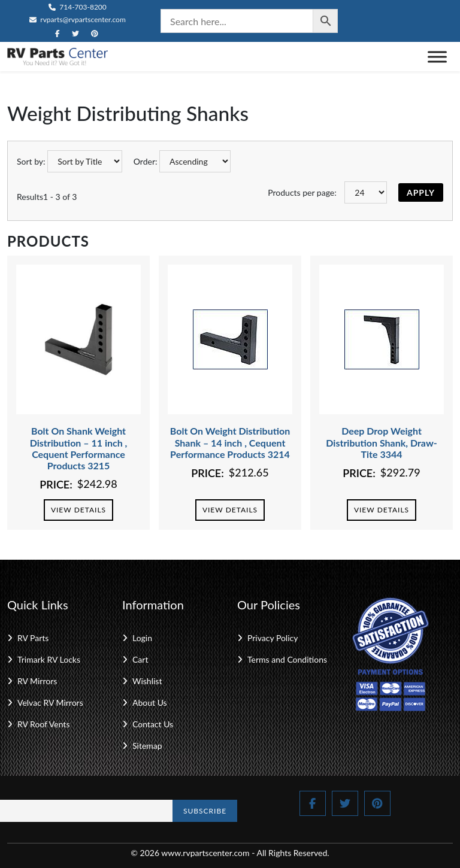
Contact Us (153, 724)
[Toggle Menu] (437, 57)
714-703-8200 (78, 7)
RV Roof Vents (43, 724)
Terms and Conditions (287, 659)
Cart (140, 659)
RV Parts (33, 638)
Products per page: (302, 192)
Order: (146, 161)
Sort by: (31, 161)
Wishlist (147, 681)
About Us (150, 702)
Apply (421, 192)
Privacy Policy (273, 638)
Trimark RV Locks (49, 659)
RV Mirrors (37, 681)
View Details (78, 510)
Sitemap (147, 746)
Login (142, 638)
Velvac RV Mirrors (50, 702)
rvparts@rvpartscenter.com (78, 19)
